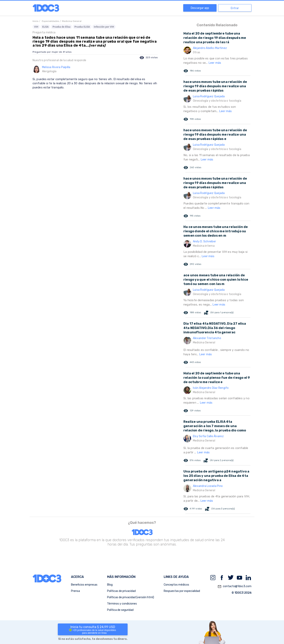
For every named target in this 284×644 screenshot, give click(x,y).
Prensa (75, 591)
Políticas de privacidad (121, 591)
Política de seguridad (120, 610)
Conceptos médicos (176, 585)
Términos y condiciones (122, 604)
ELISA (45, 27)
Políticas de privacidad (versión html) (131, 597)
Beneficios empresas (84, 585)
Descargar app (200, 8)
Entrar (235, 8)
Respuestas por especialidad (182, 591)
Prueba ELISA (82, 27)
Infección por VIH (104, 27)
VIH (36, 27)
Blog (110, 585)
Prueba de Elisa (61, 27)
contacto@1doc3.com (234, 587)
